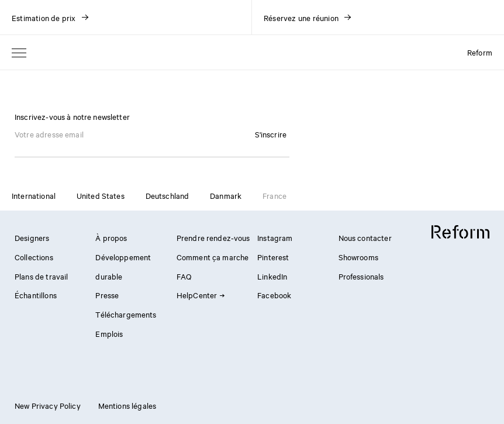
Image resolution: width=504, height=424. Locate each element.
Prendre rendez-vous (213, 237)
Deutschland (168, 195)
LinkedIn (272, 276)
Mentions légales (127, 405)
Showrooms (358, 257)
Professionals (361, 276)
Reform (480, 52)
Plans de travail (41, 276)
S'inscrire (271, 134)
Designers (32, 237)
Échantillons (36, 295)
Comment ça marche (213, 257)
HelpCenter (201, 295)
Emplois (109, 333)
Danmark (226, 195)
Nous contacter (365, 237)
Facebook (274, 295)
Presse (107, 295)
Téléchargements (126, 314)
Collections (34, 257)
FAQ (184, 276)
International (34, 195)
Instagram (275, 237)
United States (101, 195)
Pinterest (273, 257)
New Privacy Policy (48, 405)
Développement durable (123, 266)
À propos (111, 237)
